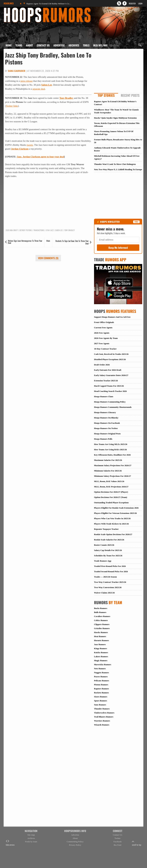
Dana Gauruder (17, 71)
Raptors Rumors (102, 689)
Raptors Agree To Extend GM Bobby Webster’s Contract (49, 4)
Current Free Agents (103, 328)
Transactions (39, 230)
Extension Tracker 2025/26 (106, 381)
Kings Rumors (101, 648)
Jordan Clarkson (20, 149)
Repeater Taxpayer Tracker (106, 529)
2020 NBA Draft (12, 230)
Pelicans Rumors (102, 681)
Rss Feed (118, 845)
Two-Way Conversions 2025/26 (108, 587)
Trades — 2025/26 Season (105, 577)
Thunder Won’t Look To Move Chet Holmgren (115, 164)
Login (140, 3)
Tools (86, 45)
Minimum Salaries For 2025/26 (108, 471)
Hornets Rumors (102, 640)
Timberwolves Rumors (104, 713)
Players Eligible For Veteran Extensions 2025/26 (115, 513)
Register (132, 3)
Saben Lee (47, 85)
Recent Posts (130, 95)
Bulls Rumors (100, 612)
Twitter (9, 106)
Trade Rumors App (103, 561)
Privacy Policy (75, 845)
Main (48, 241)
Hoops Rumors (12, 9)
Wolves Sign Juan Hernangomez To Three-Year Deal (25, 242)
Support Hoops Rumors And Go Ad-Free (112, 317)
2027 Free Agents (102, 343)
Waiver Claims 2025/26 (104, 593)
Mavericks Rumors (103, 664)
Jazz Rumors (100, 644)
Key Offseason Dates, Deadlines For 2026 (112, 455)
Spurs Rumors (101, 701)
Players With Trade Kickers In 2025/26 (111, 524)
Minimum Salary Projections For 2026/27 (112, 476)
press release (26, 81)
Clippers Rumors (102, 624)
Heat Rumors (100, 636)
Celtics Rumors (101, 620)
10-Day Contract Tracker (105, 349)
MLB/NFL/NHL (100, 45)
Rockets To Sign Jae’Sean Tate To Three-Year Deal (72, 242)
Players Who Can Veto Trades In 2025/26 (112, 518)
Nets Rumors (100, 669)
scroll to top (137, 843)
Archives (74, 45)
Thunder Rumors (102, 709)
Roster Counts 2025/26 (104, 545)
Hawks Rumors (101, 632)
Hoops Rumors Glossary (105, 412)
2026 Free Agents (102, 333)
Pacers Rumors (101, 677)
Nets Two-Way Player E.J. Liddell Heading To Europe (118, 169)
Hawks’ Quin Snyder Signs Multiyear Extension (115, 118)
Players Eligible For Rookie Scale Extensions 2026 (116, 508)
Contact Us (43, 45)
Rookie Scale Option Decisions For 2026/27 (113, 534)
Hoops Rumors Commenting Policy (110, 402)
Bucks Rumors (101, 608)
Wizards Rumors (102, 725)
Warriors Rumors (102, 721)
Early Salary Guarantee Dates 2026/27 (111, 375)
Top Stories (106, 95)
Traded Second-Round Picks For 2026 (111, 571)
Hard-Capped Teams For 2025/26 (109, 386)
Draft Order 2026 (102, 365)
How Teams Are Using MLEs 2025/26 (111, 444)
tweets (30, 145)
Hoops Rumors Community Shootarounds (113, 407)
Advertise (59, 45)
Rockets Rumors (101, 693)
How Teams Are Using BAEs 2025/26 (110, 450)
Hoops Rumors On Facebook (107, 423)
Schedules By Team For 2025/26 (108, 556)
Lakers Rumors (101, 656)
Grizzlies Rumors (102, 628)
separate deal (39, 89)
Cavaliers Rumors (102, 616)
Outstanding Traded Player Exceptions (111, 503)
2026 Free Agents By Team (106, 338)
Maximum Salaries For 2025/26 (108, 460)
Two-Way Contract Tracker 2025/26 (110, 582)
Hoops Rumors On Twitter (106, 428)
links (16, 106)
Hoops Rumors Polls (103, 439)
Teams (19, 45)
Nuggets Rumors (102, 673)
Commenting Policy (75, 842)
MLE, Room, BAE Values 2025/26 (109, 481)
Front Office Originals (104, 322)
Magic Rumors (101, 660)
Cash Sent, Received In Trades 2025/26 (111, 354)
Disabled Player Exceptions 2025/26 (110, 359)
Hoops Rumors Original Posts (107, 434)
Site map (31, 835)
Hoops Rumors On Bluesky (106, 418)
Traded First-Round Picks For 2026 (110, 566)
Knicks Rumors (101, 652)
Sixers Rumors (101, 697)
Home (9, 45)
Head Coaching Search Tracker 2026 (110, 391)
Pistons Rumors (101, 685)
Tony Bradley (66, 98)
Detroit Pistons (26, 230)
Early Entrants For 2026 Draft (108, 370)
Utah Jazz (50, 230)
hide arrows (10, 843)
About (29, 45)
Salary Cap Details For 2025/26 (108, 550)
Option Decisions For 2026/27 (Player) (111, 492)
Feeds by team (31, 842)
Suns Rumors (100, 705)
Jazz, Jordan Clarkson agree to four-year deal (40, 157)
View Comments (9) (48, 258)
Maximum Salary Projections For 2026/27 (113, 465)
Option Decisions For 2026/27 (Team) (111, 497)
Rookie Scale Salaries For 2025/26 (109, 540)
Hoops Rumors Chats (104, 396)
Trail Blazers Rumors (104, 717)
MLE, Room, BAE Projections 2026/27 (111, 487)
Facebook (118, 842)
